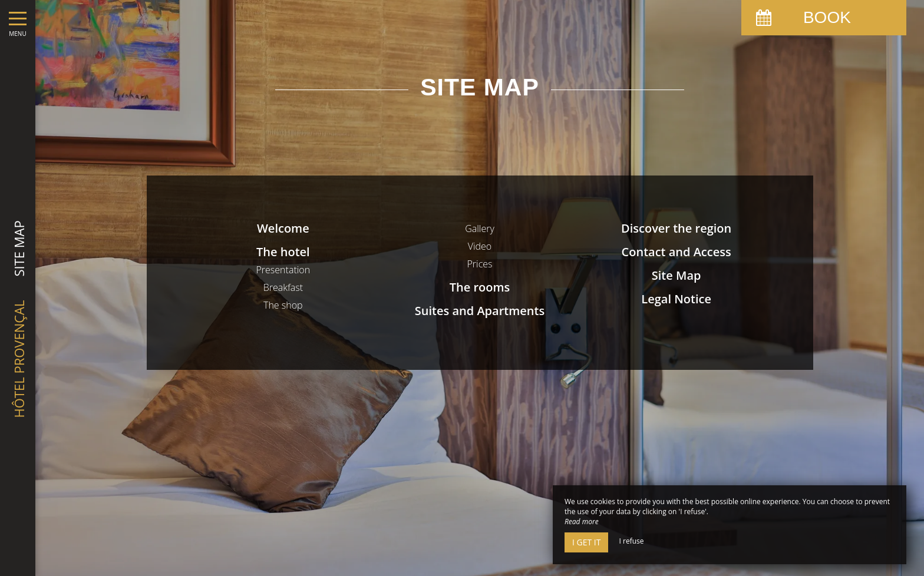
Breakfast (283, 287)
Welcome (283, 228)
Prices (479, 264)
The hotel (283, 252)
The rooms (480, 287)
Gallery (480, 229)
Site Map (676, 275)
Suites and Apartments (480, 311)
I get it (586, 542)
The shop (283, 305)
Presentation (283, 270)
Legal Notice (676, 299)
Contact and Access (676, 252)
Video (480, 246)
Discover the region (676, 228)
